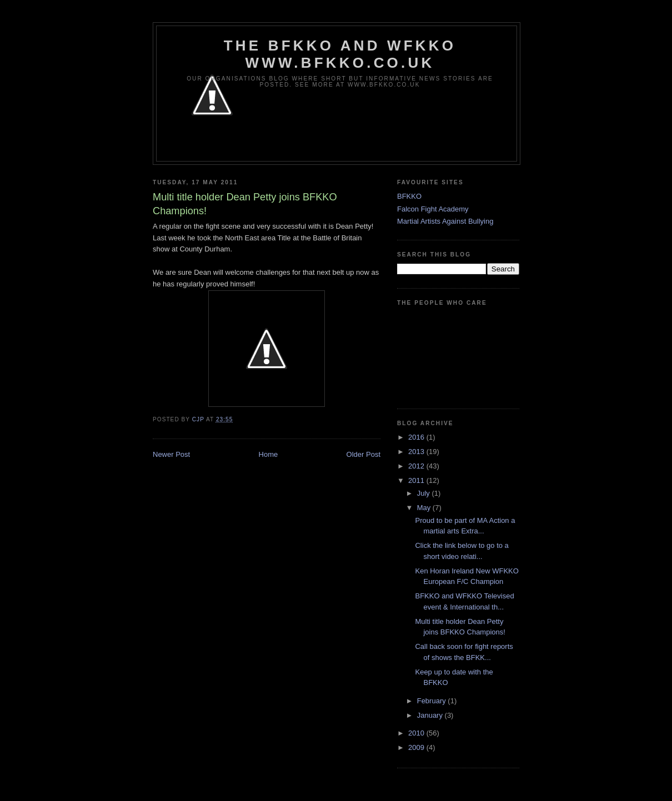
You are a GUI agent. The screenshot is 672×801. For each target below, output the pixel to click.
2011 (417, 480)
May (425, 508)
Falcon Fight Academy (433, 209)
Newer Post (171, 454)
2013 (417, 452)
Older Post (363, 454)
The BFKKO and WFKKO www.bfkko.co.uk (340, 54)
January (431, 715)
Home (269, 454)
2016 (417, 437)
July (425, 493)
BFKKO (409, 196)
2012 (417, 466)
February (433, 701)
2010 (417, 733)
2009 (417, 747)
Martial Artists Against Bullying (445, 221)
